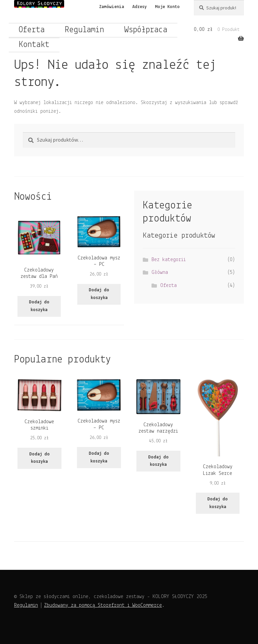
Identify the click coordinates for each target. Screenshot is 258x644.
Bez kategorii (169, 260)
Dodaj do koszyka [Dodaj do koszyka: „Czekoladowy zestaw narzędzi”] (158, 461)
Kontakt (34, 45)
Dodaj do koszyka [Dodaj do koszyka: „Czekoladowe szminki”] (39, 458)
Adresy (140, 7)
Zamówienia (112, 7)
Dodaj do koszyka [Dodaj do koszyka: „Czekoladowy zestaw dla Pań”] (39, 306)
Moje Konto (167, 7)
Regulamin (84, 30)
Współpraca (146, 30)
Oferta (32, 30)
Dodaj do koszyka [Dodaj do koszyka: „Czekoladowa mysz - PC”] (99, 294)
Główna (160, 273)
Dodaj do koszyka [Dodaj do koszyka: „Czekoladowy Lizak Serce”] (218, 503)
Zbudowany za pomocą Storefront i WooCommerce (103, 605)
